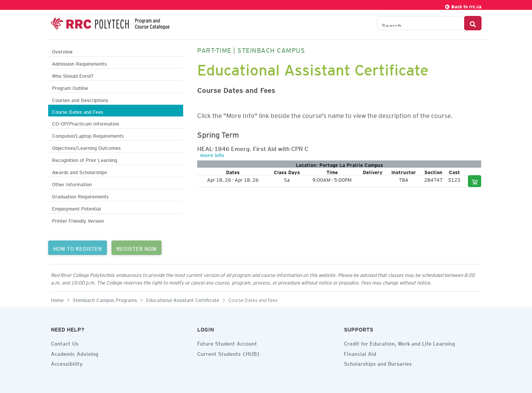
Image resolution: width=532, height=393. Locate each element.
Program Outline (70, 87)
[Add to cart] (475, 181)
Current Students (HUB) (229, 353)
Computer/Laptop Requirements (88, 135)
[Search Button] (473, 23)
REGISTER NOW (137, 248)
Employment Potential (76, 208)
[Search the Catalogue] (421, 23)
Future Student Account (227, 343)
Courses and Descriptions (80, 99)
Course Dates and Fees (78, 111)
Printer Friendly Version (78, 220)
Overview (62, 51)
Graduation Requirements (80, 196)
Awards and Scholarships (79, 171)
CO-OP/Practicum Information (86, 123)
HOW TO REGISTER (78, 248)
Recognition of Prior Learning (85, 159)
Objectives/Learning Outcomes (86, 147)
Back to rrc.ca (463, 6)
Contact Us (65, 343)
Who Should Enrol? (73, 75)
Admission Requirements (79, 63)
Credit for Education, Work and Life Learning (399, 343)
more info (212, 154)
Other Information (72, 183)
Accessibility (67, 363)
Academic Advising (75, 353)
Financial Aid (360, 353)
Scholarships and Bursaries (378, 363)
